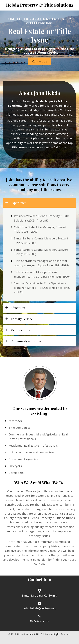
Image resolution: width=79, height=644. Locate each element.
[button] (40, 61)
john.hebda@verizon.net (40, 608)
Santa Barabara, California (39, 595)
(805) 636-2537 (40, 621)
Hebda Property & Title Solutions (40, 5)
